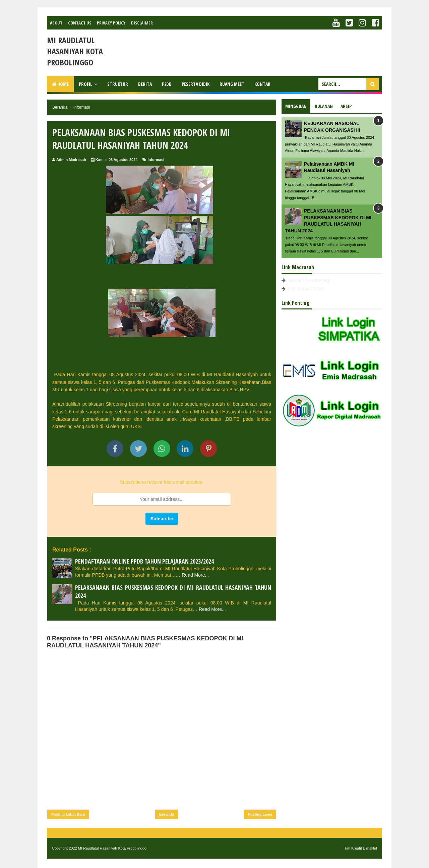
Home (60, 84)
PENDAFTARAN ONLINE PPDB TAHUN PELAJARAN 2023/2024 (144, 561)
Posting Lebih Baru (68, 814)
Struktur (118, 84)
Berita (145, 84)
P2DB (167, 84)
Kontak (262, 84)
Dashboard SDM (306, 289)
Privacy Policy (111, 23)
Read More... (195, 575)
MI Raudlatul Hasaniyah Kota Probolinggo (75, 51)
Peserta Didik (196, 84)
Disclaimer (142, 23)
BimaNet (370, 848)
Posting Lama (260, 814)
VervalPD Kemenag (309, 280)
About (56, 23)
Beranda (167, 814)
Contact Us (80, 23)
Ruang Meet (232, 84)
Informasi (156, 160)
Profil (85, 84)
